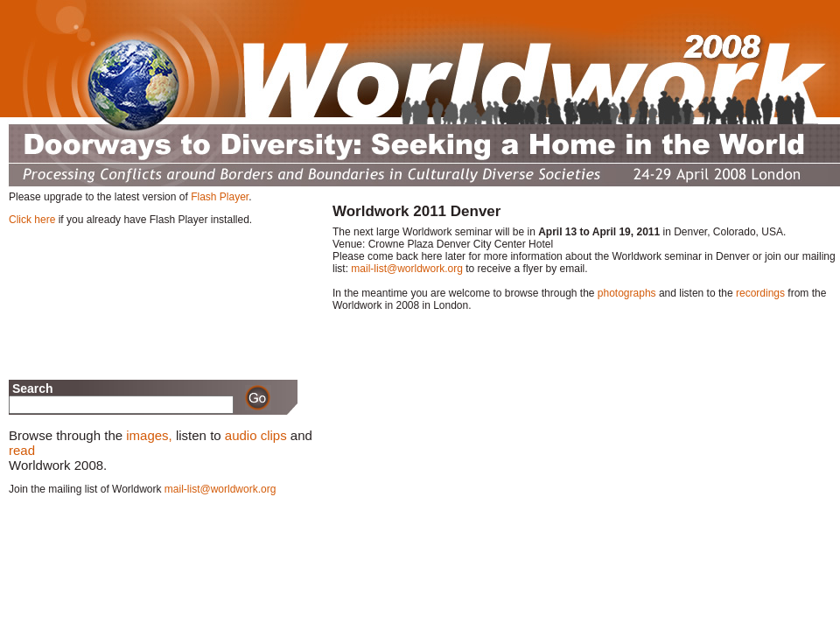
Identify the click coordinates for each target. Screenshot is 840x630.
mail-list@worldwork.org (407, 269)
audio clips (256, 435)
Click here (32, 220)
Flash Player (220, 197)
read (22, 450)
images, (149, 435)
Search (31, 388)
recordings (760, 293)
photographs (627, 293)
